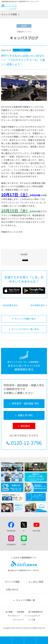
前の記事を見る (10, 305)
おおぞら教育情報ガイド (25, 558)
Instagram (11, 544)
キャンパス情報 (9, 14)
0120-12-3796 (26, 443)
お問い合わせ (12, 589)
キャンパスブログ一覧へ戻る (25, 329)
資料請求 (42, 640)
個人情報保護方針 (35, 612)
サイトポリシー (14, 616)
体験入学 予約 (30, 640)
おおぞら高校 (9, 9)
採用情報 (20, 612)
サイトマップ (18, 620)
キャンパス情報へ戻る (25, 319)
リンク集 (31, 620)
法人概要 (9, 612)
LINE (24, 544)
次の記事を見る (38, 305)
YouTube (36, 531)
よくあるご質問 (36, 582)
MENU (12, 637)
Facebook (11, 531)
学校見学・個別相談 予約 (18, 640)
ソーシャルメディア (32, 616)
